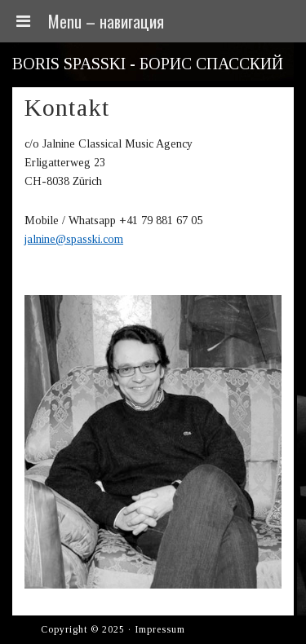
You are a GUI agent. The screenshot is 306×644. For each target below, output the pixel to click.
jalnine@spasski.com (74, 239)
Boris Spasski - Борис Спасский (148, 64)
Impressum (160, 629)
